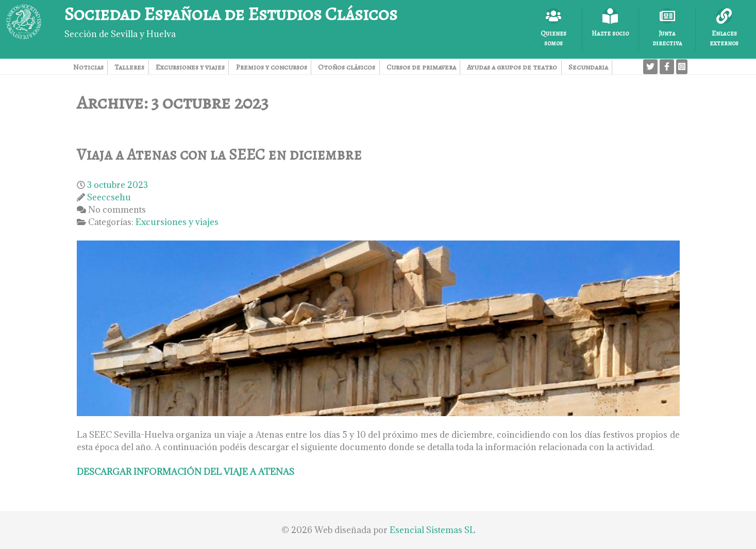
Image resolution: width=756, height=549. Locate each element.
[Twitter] (650, 67)
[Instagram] (682, 67)
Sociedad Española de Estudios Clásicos (231, 14)
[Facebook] (667, 67)
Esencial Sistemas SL (432, 530)
